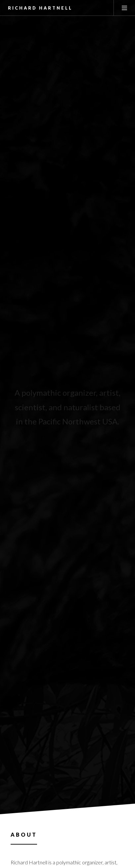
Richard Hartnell (40, 8)
